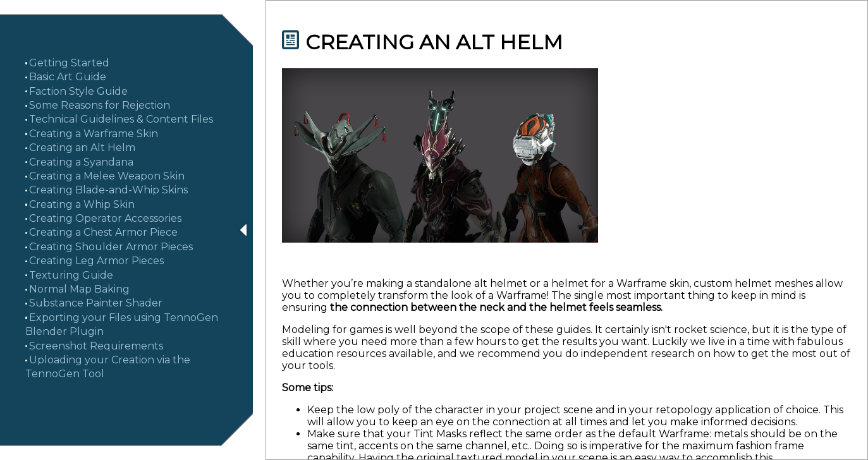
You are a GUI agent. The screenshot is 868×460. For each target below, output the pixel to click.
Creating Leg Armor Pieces (96, 261)
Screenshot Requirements (96, 346)
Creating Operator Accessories (105, 218)
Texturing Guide (71, 275)
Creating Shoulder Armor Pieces (111, 247)
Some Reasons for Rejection (100, 105)
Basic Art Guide (68, 77)
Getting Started (69, 63)
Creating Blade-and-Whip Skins (108, 190)
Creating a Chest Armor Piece (103, 232)
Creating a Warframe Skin (94, 134)
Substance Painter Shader (96, 303)
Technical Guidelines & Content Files (121, 119)
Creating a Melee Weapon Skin (107, 176)
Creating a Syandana (81, 162)
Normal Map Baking (79, 289)
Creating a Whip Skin (82, 204)
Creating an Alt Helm (82, 148)
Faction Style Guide (78, 91)
